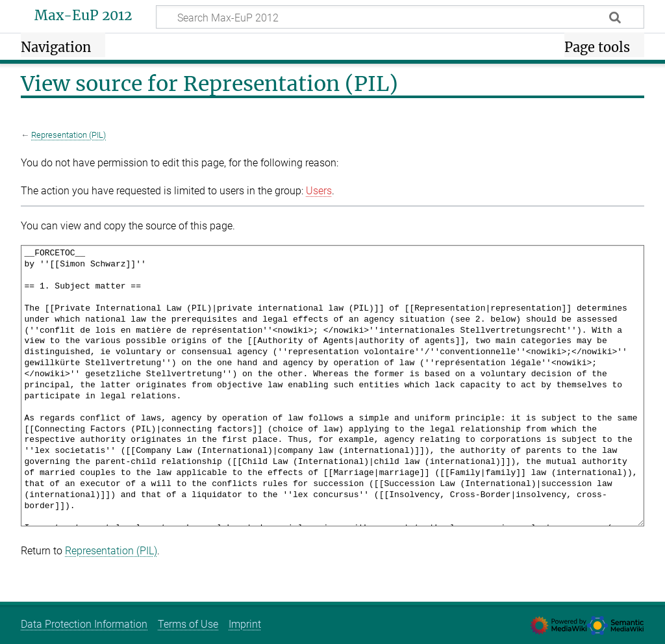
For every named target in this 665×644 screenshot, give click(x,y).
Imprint (245, 624)
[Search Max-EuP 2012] (400, 17)
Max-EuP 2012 (83, 16)
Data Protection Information (84, 624)
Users (319, 191)
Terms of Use (188, 624)
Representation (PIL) (69, 135)
